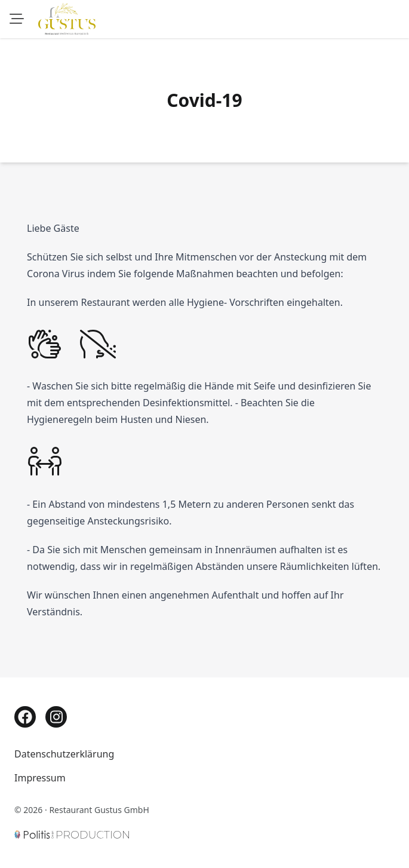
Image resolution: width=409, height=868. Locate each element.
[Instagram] (56, 717)
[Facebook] (25, 717)
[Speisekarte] (17, 19)
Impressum (40, 778)
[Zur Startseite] (67, 19)
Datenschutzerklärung (64, 754)
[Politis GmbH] (72, 832)
